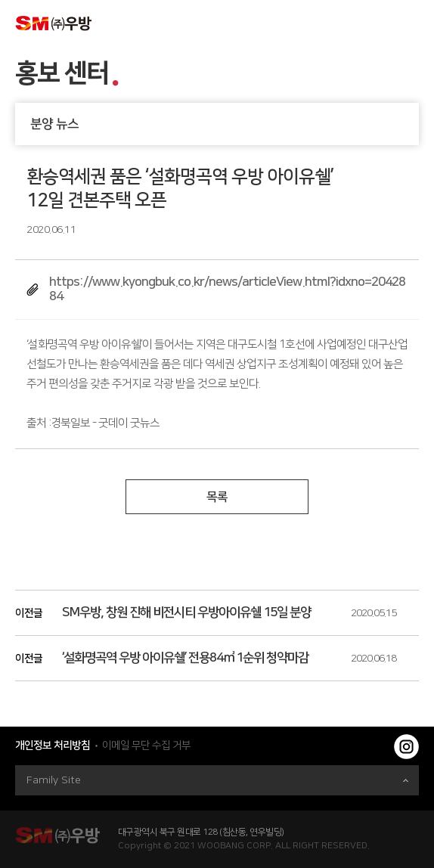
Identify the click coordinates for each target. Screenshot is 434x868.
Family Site (217, 780)
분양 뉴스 (225, 124)
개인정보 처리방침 (53, 746)
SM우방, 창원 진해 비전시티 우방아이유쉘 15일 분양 (186, 612)
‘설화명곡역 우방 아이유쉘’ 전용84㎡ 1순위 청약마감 (185, 658)
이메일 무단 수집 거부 (146, 746)
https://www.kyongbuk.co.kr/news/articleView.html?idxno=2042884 (227, 289)
